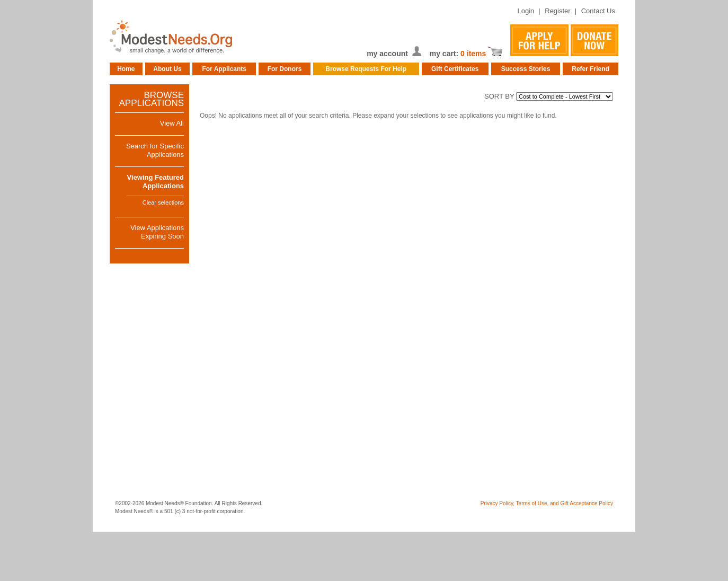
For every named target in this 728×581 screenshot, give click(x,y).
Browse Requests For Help (366, 69)
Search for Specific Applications (155, 150)
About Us (167, 69)
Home (126, 69)
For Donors (285, 69)
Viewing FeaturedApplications (156, 182)
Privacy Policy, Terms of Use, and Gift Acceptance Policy (547, 503)
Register (557, 11)
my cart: (445, 54)
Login (526, 11)
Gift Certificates (455, 69)
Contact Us (598, 11)
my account (387, 54)
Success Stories (526, 69)
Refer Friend (591, 69)
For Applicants (224, 69)
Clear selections (163, 203)
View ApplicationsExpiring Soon (157, 232)
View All (172, 123)
